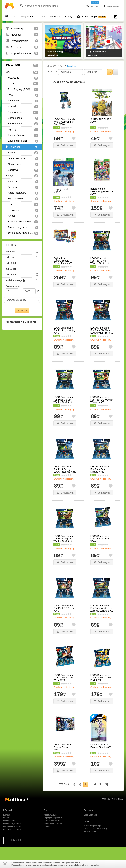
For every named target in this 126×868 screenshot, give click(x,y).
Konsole (22, 182)
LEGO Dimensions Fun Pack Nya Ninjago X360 (65, 330)
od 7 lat (10, 257)
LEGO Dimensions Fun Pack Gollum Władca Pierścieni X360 (63, 401)
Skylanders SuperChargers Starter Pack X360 (63, 261)
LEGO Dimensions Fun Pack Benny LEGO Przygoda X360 (65, 469)
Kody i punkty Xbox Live (22, 233)
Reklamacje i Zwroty (53, 824)
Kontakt (7, 815)
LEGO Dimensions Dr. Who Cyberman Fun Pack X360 (65, 122)
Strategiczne (22, 118)
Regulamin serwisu (12, 830)
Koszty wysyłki (50, 815)
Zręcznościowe (22, 135)
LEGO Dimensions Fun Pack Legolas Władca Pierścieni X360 (63, 540)
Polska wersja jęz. (16, 280)
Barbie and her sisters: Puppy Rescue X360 (102, 191)
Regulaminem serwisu (72, 863)
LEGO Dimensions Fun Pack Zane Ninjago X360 (100, 469)
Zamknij (5, 864)
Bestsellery (22, 28)
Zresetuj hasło (90, 832)
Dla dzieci (22, 147)
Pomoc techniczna (52, 821)
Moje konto (111, 6)
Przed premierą (22, 41)
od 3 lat (10, 252)
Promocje (22, 47)
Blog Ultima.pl (90, 815)
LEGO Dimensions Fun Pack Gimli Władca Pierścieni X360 (100, 262)
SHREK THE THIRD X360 (101, 121)
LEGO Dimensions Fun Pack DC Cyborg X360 (64, 608)
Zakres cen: (13, 286)
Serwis (47, 827)
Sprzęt (22, 176)
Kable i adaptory (22, 193)
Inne (22, 95)
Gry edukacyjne (22, 159)
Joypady (22, 187)
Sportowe (22, 170)
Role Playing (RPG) (22, 89)
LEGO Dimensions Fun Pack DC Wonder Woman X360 (102, 400)
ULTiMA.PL (15, 840)
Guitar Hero (22, 164)
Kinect (22, 153)
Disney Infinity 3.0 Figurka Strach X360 (101, 746)
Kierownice (22, 210)
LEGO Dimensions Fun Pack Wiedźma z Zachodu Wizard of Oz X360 (102, 610)
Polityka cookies (11, 821)
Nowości (22, 35)
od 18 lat (11, 275)
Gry (22, 72)
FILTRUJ (22, 310)
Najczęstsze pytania (53, 818)
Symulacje (22, 101)
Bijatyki (22, 107)
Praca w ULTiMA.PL (12, 827)
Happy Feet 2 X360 (62, 191)
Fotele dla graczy (22, 227)
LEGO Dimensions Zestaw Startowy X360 (63, 747)
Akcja (22, 84)
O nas (6, 818)
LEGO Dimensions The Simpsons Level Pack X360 (101, 678)
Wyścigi (22, 130)
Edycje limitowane (22, 53)
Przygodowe (22, 112)
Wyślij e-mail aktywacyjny (96, 829)
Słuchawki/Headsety (22, 222)
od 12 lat (11, 263)
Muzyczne (22, 78)
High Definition (22, 199)
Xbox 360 (22, 65)
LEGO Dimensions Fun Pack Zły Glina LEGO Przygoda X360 (102, 330)
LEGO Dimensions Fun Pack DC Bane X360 (100, 539)
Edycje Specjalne (22, 141)
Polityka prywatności (13, 824)
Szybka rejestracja (92, 826)
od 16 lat (11, 269)
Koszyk (92, 6)
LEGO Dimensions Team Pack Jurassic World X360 (64, 678)
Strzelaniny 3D (22, 124)
